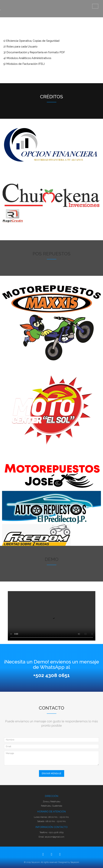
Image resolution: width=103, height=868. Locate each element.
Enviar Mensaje (52, 773)
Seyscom (75, 862)
